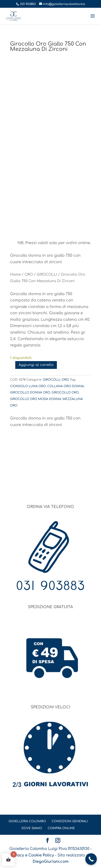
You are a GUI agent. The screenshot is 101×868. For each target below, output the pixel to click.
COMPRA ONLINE (61, 828)
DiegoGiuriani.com (51, 861)
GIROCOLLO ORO (65, 393)
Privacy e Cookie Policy (32, 855)
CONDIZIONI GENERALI (70, 821)
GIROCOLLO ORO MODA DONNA (36, 399)
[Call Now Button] (91, 859)
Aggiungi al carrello (36, 365)
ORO (29, 274)
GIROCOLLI (47, 274)
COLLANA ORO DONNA (66, 386)
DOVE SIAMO (32, 828)
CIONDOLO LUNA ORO (28, 386)
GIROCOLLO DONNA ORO (30, 393)
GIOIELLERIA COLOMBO (27, 821)
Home (15, 274)
